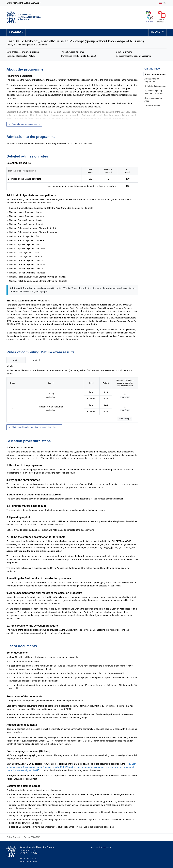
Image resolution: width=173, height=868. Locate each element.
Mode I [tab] (16, 360)
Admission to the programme (152, 80)
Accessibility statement (101, 847)
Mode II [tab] (36, 360)
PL (162, 3)
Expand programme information (24, 124)
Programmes (16, 32)
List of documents (152, 105)
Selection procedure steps (153, 100)
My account (158, 32)
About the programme (155, 74)
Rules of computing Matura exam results (154, 92)
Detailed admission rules (155, 86)
